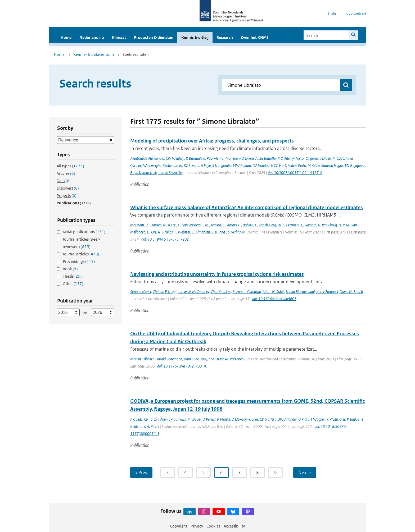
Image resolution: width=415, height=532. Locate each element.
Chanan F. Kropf (165, 292)
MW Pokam (242, 165)
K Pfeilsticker (336, 419)
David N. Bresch (351, 292)
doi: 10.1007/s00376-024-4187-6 (295, 173)
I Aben (163, 419)
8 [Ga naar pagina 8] (258, 473)
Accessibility (234, 526)
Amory (232, 225)
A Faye (206, 165)
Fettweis (292, 225)
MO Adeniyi (286, 158)
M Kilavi (314, 165)
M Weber (194, 419)
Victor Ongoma (307, 158)
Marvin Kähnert (142, 359)
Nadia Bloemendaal (300, 292)
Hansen (156, 225)
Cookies (213, 526)
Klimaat (119, 37)
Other (73, 284)
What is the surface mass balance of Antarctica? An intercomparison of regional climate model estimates (247, 207)
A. (319, 225)
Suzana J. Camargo (247, 292)
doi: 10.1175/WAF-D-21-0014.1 (183, 366)
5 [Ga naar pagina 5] (204, 473)
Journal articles (81, 254)
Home (66, 37)
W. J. (281, 225)
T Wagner (318, 419)
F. (256, 225)
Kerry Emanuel (327, 292)
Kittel (172, 225)
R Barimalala (195, 158)
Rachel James (172, 165)
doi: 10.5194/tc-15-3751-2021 (166, 239)
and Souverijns (230, 232)
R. (147, 225)
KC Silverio (191, 165)
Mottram (137, 225)
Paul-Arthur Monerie (222, 158)
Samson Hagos (332, 165)
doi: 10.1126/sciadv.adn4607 (274, 299)
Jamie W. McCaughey (194, 292)
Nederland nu (92, 37)
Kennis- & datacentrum (94, 54)
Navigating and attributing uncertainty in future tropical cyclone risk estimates (217, 274)
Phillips (167, 232)
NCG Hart (279, 165)
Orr (154, 232)
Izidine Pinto (297, 165)
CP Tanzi (150, 419)
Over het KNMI (254, 37)
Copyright (179, 526)
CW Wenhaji (175, 158)
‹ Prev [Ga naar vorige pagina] (141, 473)
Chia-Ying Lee (221, 292)
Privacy (197, 526)
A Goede (136, 419)
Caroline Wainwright (146, 165)
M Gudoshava (343, 158)
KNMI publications (84, 232)
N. (165, 225)
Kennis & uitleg (195, 37)
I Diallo (326, 158)
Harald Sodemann (169, 359)
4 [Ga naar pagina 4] (186, 473)
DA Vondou (261, 165)
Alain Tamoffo (266, 158)
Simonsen (203, 232)
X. (302, 225)
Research (225, 37)
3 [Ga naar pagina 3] (168, 473)
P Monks (224, 419)
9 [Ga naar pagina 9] (276, 473)
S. (193, 232)
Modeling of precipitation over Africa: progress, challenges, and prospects (212, 141)
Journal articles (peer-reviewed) (81, 243)
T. (175, 232)
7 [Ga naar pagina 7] (240, 473)
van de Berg (267, 225)
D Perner (209, 419)
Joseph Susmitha (170, 173)
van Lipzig (330, 225)
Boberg (248, 225)
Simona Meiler (141, 292)
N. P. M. (344, 225)
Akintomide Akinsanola (147, 158)
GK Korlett (268, 419)
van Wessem (191, 225)
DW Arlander (287, 419)
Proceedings (79, 261)
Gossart (310, 225)
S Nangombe (222, 165)
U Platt (304, 419)
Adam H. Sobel (273, 292)
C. (179, 225)
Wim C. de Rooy (195, 359)
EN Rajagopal (355, 165)
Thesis (72, 276)
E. (148, 232)
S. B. (215, 232)
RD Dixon (247, 158)
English (333, 13)
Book (70, 269)
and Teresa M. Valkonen (226, 359)
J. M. (206, 225)
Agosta (216, 225)
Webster (184, 232)
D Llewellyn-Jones (245, 419)
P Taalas (353, 419)
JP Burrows (177, 419)
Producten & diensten (154, 37)
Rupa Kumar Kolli (143, 173)
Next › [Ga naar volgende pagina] (305, 473)
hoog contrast (355, 13)
